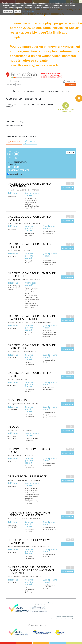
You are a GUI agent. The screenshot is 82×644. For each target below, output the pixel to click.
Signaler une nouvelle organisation (66, 110)
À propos (65, 92)
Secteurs (41, 92)
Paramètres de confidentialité (65, 616)
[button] (8, 11)
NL (78, 2)
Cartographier (53, 92)
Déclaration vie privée (67, 619)
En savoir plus (66, 188)
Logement (16, 142)
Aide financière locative (14, 125)
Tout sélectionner (16, 174)
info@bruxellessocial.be (39, 607)
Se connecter (11, 85)
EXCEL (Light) (17, 158)
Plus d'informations (28, 11)
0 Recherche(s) (71, 84)
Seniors (32, 142)
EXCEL (10, 157)
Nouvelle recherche (26, 92)
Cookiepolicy (54, 619)
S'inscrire (19, 85)
